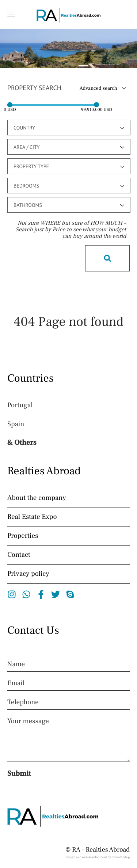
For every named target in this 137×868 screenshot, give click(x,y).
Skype (70, 594)
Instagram (12, 594)
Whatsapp (26, 594)
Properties (23, 536)
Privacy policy (28, 574)
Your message (28, 721)
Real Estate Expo (32, 517)
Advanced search (98, 88)
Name (16, 664)
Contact (19, 555)
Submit (19, 774)
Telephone (23, 702)
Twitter (56, 594)
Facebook (41, 594)
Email (16, 683)
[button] (11, 14)
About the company (37, 498)
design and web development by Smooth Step (98, 857)
